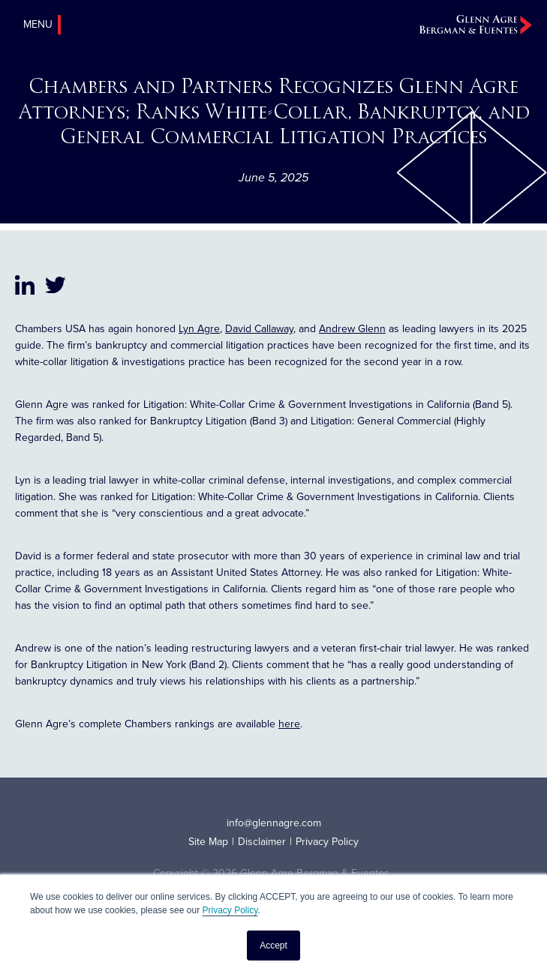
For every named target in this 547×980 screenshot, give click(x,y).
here (289, 724)
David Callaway (259, 329)
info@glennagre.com (274, 823)
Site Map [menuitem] (208, 842)
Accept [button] (273, 946)
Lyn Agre (199, 329)
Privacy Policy (230, 910)
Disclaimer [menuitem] (262, 842)
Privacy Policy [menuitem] (327, 842)
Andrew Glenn (352, 329)
